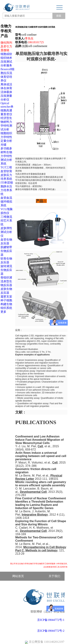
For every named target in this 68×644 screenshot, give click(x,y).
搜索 (59, 16)
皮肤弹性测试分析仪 (6, 232)
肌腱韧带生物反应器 (6, 251)
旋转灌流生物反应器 (6, 270)
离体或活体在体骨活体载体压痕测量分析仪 (6, 92)
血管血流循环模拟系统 (6, 202)
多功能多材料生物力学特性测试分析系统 (6, 156)
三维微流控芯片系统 (6, 221)
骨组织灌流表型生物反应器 (6, 281)
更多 (3, 312)
